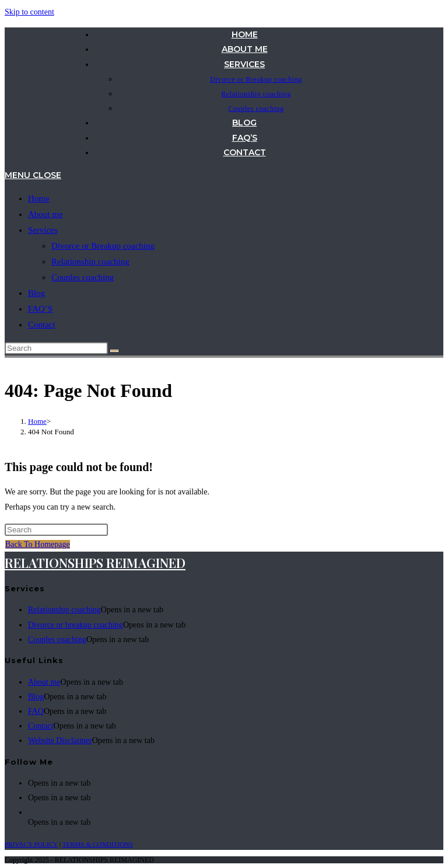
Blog (36, 293)
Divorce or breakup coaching (76, 625)
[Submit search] (114, 351)
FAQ (36, 711)
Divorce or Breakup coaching (103, 246)
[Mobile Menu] (33, 175)
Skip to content (29, 12)
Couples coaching (83, 277)
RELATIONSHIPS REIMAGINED (95, 563)
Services (43, 230)
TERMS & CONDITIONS (98, 844)
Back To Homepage (38, 544)
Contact (42, 325)
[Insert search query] (56, 348)
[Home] (37, 421)
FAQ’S (40, 309)
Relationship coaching (90, 262)
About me (45, 214)
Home (39, 198)
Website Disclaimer (60, 740)
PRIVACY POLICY (31, 844)
